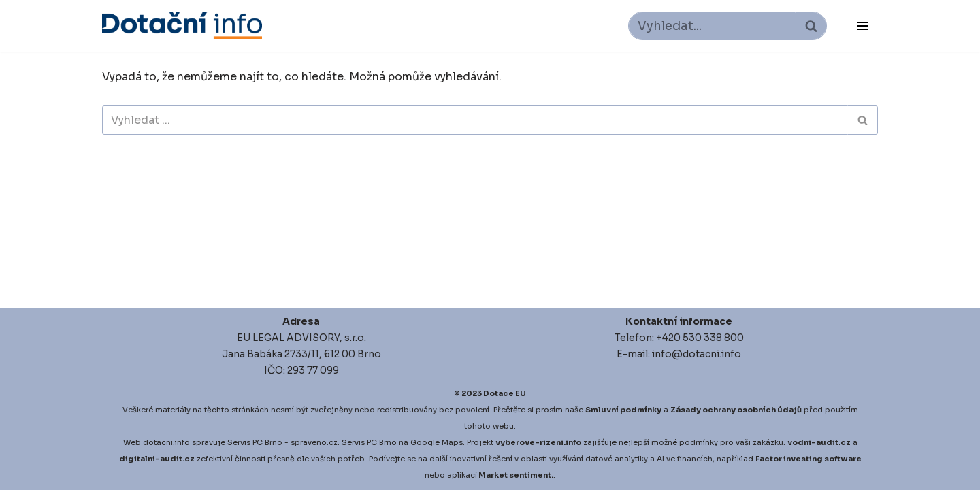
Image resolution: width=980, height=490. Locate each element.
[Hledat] (712, 26)
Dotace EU (505, 393)
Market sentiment (515, 475)
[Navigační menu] (863, 26)
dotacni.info (166, 442)
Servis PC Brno (255, 442)
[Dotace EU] (182, 26)
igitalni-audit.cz (160, 459)
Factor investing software (808, 459)
